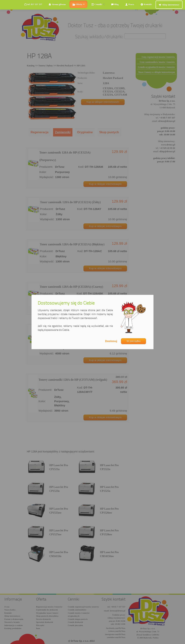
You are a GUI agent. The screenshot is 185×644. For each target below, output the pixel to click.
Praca (130, 4)
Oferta (78, 4)
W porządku (133, 341)
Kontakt (146, 4)
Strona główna (57, 4)
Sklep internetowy (169, 5)
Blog (115, 4)
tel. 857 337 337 (33, 4)
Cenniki (98, 4)
